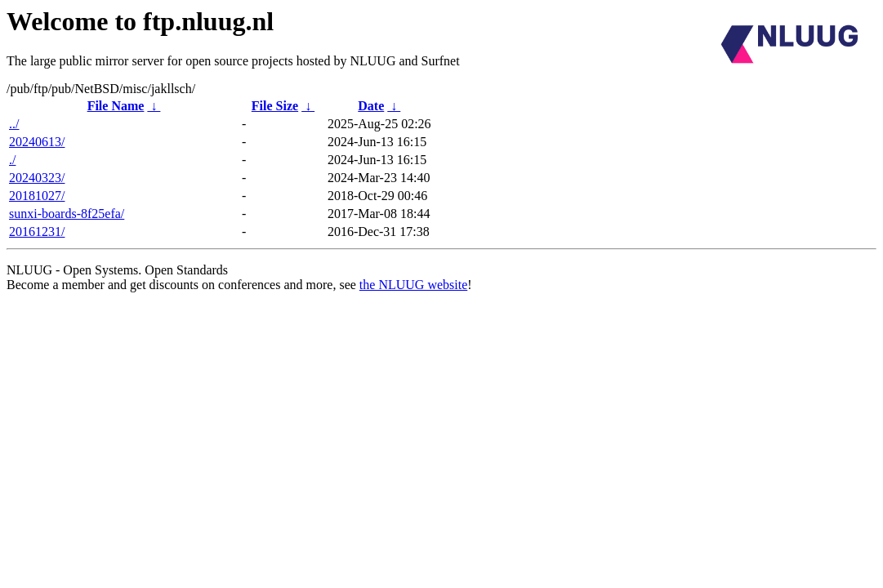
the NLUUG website (413, 285)
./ (12, 160)
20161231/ (37, 232)
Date (371, 106)
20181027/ (37, 196)
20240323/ (37, 178)
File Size (275, 106)
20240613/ (37, 142)
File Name (116, 106)
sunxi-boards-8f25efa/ (67, 214)
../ (14, 124)
